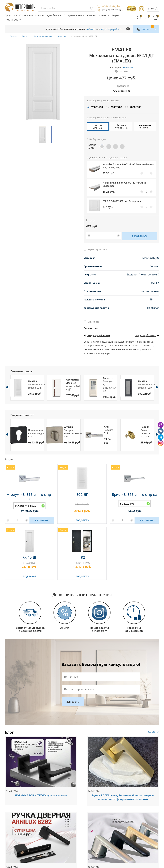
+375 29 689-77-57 (111, 10)
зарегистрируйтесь (111, 29)
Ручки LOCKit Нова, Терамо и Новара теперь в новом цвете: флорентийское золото (123, 797)
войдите (91, 29)
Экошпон (128, 68)
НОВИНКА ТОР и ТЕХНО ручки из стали (41, 795)
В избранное (123, 91)
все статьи (153, 732)
